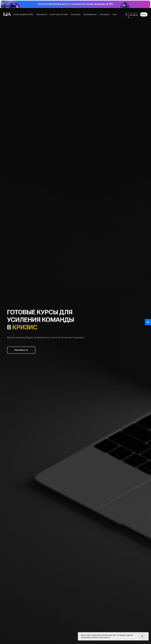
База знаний (76, 15)
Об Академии (104, 15)
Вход (144, 15)
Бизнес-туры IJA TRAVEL (59, 15)
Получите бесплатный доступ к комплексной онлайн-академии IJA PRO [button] (75, 4)
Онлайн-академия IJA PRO (23, 15)
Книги (115, 15)
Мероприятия (42, 15)
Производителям (90, 15)
